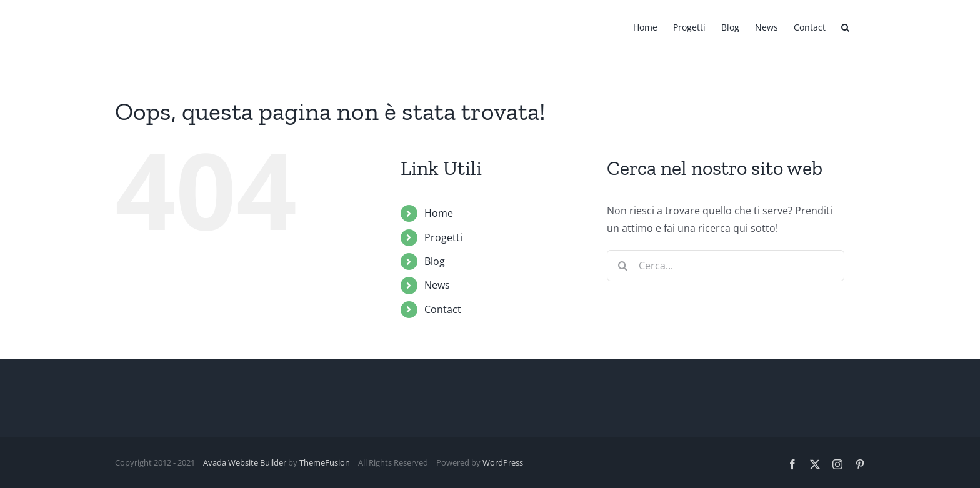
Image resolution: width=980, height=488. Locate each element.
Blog (435, 261)
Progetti (443, 237)
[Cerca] (622, 266)
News (437, 285)
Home (439, 213)
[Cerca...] (726, 266)
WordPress (503, 462)
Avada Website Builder (245, 462)
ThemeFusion (325, 462)
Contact (443, 309)
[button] (845, 26)
